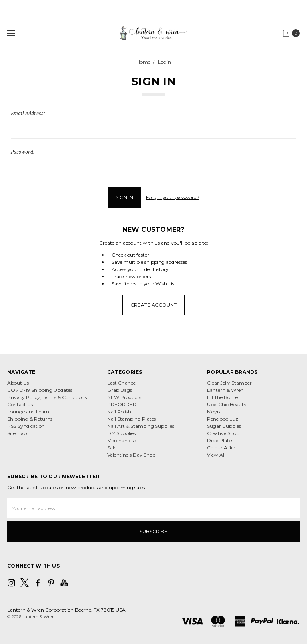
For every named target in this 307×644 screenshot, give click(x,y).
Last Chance (121, 383)
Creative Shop (223, 433)
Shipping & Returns (30, 419)
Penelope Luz (223, 419)
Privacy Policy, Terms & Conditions (47, 397)
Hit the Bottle (222, 397)
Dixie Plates (220, 440)
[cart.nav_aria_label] (293, 33)
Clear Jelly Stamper (229, 383)
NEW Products (124, 397)
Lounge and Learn (28, 412)
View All (216, 455)
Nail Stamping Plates (132, 419)
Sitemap (17, 433)
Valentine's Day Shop (131, 455)
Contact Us (20, 404)
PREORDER (122, 404)
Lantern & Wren (225, 390)
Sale (112, 448)
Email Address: (28, 113)
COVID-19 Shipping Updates (40, 390)
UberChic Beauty (227, 404)
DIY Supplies (121, 433)
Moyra (214, 412)
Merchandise (122, 440)
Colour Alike (221, 448)
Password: (23, 152)
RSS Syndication (26, 426)
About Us (18, 383)
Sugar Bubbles (224, 426)
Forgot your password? (173, 197)
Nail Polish (119, 412)
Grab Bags (120, 390)
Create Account (153, 305)
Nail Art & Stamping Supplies (141, 426)
